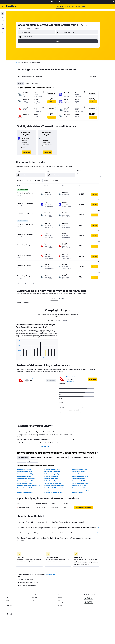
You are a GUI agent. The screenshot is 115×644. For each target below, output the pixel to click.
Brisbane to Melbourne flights (55, 452)
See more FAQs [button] (48, 429)
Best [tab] (30, 80)
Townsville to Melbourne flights (28, 475)
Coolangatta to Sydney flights (55, 455)
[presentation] (89, 22)
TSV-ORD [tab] (64, 282)
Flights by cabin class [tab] (64, 440)
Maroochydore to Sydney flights (28, 473)
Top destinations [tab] (35, 444)
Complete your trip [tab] (38, 440)
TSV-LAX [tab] (57, 282)
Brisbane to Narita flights (54, 459)
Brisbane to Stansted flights (27, 459)
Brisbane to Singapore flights (27, 471)
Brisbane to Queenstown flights (83, 466)
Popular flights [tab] (91, 440)
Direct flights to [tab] (51, 440)
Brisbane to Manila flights (54, 462)
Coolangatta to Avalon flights (55, 473)
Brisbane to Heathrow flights (27, 455)
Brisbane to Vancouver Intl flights (28, 457)
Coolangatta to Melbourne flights (56, 466)
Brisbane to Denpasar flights (82, 452)
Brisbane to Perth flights (81, 462)
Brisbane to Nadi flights (81, 475)
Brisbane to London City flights (83, 459)
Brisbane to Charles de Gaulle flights (56, 468)
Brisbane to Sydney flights (26, 452)
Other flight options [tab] (78, 440)
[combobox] (24, 26)
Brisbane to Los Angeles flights (55, 457)
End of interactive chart (20, 339)
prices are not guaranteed (52, 558)
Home (20, 60)
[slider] (103, 173)
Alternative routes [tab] (25, 440)
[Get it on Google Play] (92, 581)
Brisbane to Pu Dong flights (82, 468)
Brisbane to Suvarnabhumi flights (28, 462)
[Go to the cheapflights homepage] (12, 6)
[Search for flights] (3, 11)
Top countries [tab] (24, 444)
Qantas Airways (32, 361)
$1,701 (83, 22)
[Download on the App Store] (92, 585)
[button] (113, 2)
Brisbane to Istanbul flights (81, 471)
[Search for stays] (3, 15)
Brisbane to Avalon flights (81, 455)
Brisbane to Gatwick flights (82, 457)
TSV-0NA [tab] (53, 303)
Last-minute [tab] (38, 80)
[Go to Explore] (3, 22)
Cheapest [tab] (23, 80)
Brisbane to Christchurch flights (28, 466)
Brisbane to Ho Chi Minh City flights (84, 473)
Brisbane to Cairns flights (53, 464)
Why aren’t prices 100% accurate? (61, 568)
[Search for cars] (3, 18)
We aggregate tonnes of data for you (61, 565)
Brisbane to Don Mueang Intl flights (56, 475)
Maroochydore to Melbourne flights (56, 471)
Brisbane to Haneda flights (81, 464)
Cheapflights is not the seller (61, 562)
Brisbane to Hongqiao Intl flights (28, 464)
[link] (29, 150)
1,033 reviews (32, 366)
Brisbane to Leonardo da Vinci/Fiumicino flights (32, 468)
